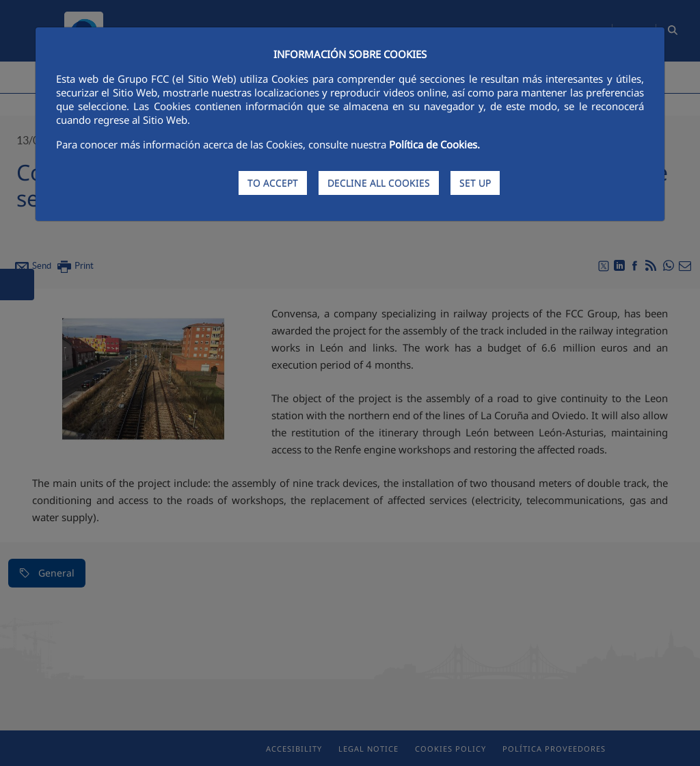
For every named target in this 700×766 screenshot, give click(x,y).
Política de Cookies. (434, 144)
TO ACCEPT (273, 183)
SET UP (475, 183)
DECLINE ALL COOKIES (379, 183)
